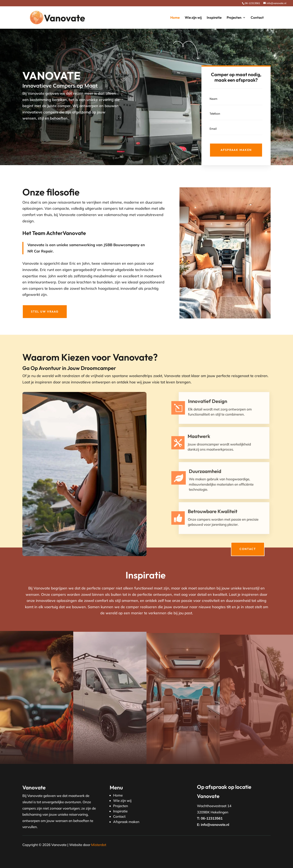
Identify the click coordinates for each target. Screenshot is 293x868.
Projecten (234, 18)
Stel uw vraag (45, 312)
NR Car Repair (40, 251)
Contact (257, 18)
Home (175, 18)
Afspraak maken (236, 150)
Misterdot (99, 845)
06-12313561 (252, 3)
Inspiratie (214, 18)
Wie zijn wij (193, 18)
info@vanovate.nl (215, 825)
